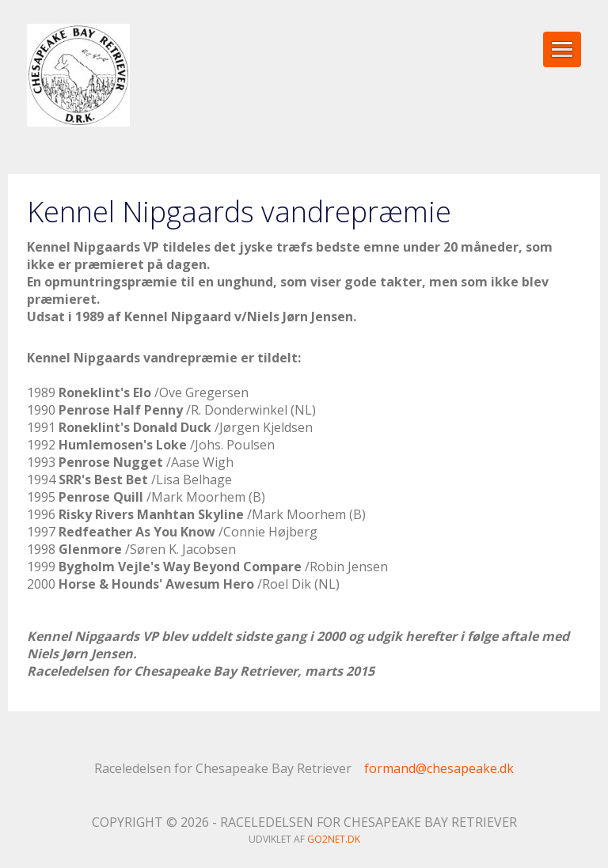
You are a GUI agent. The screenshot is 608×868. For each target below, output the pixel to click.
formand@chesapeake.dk (439, 768)
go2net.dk (334, 839)
